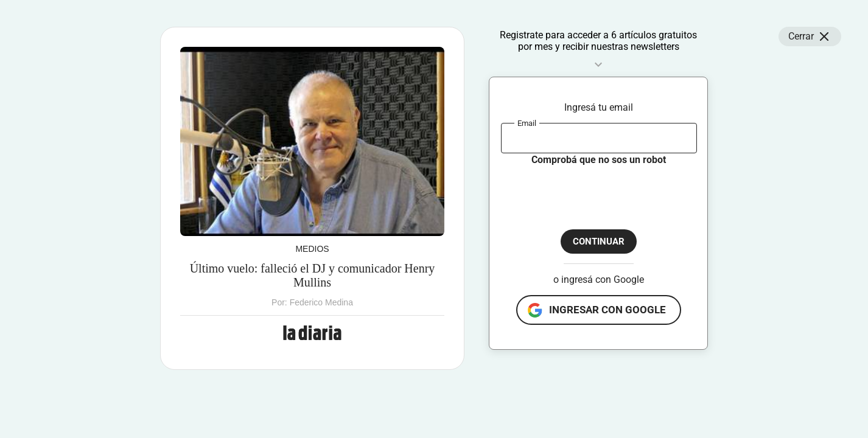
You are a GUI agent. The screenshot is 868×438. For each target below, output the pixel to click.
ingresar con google (607, 310)
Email (527, 123)
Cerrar (810, 36)
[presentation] (593, 190)
